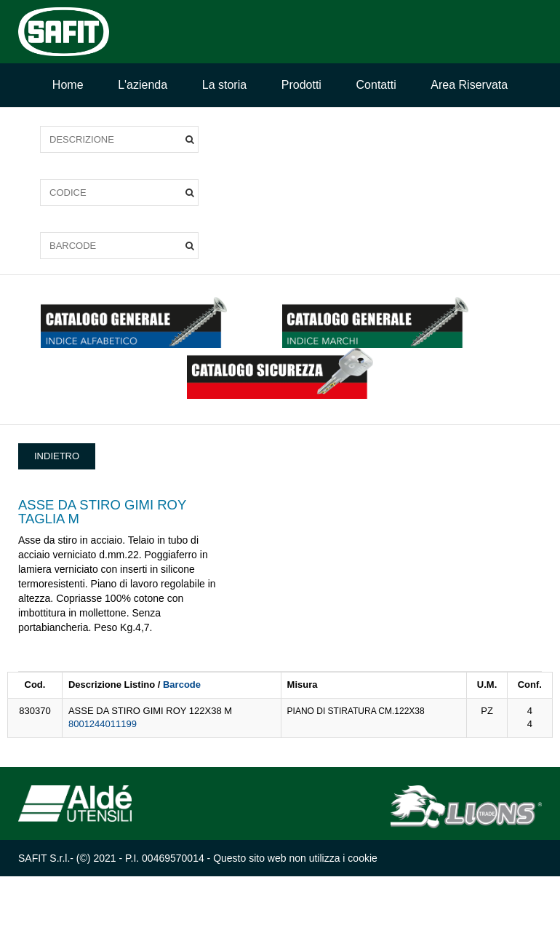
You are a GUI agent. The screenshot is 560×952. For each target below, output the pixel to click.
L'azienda (143, 85)
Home (68, 85)
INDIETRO (57, 456)
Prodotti (301, 85)
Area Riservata (469, 85)
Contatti (376, 85)
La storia (224, 85)
